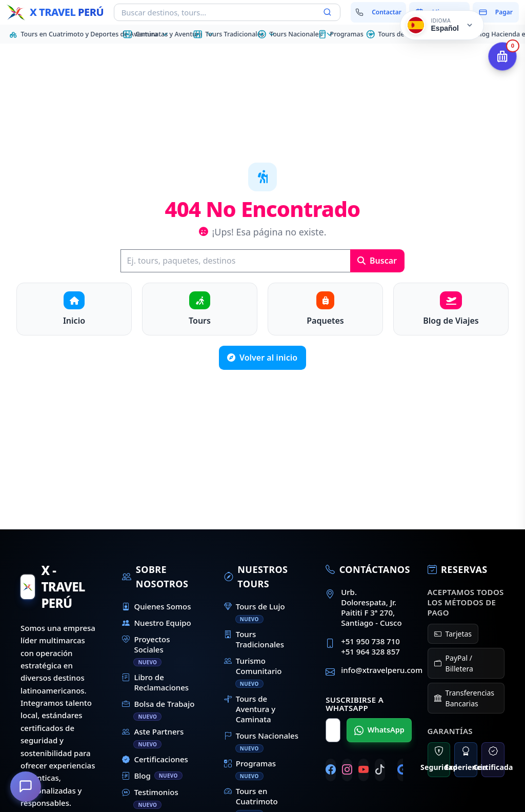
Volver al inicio (262, 358)
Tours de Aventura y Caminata (250, 709)
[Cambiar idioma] (442, 25)
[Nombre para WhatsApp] (333, 730)
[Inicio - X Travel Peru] (55, 12)
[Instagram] (347, 770)
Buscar (377, 261)
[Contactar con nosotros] (379, 12)
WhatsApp (379, 730)
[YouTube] (364, 770)
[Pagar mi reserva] (496, 12)
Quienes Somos (156, 606)
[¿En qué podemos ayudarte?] (26, 786)
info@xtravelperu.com (382, 670)
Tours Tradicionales (254, 639)
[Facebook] (331, 770)
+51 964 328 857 (370, 651)
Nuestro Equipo (156, 623)
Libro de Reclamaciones (155, 682)
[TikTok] (380, 770)
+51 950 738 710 (370, 641)
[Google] (402, 770)
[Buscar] (235, 261)
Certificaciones (155, 759)
